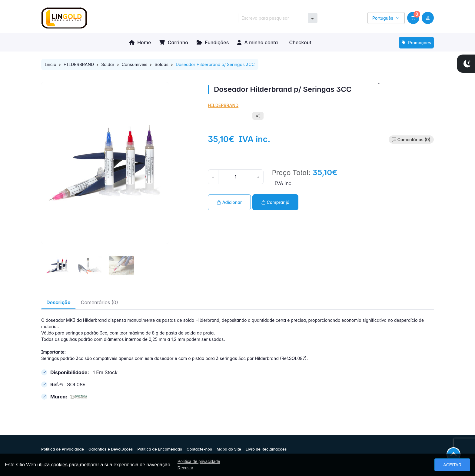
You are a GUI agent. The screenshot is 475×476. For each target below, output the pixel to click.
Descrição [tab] (58, 302)
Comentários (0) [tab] (100, 302)
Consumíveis (135, 64)
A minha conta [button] (257, 42)
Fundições (213, 42)
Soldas (161, 64)
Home (140, 42)
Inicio (51, 64)
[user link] (428, 18)
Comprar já (276, 202)
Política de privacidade (199, 461)
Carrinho (174, 42)
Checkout (299, 42)
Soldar (108, 64)
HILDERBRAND (79, 64)
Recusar (185, 468)
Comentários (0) (414, 140)
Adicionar (229, 202)
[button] (413, 18)
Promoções (416, 43)
